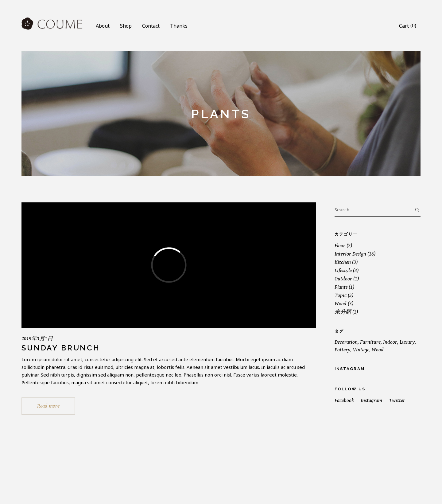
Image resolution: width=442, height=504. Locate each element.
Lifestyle (343, 270)
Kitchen (343, 262)
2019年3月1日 (37, 339)
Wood (341, 304)
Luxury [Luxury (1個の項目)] (407, 342)
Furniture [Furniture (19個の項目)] (370, 342)
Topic (341, 295)
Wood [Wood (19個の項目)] (378, 350)
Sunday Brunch (61, 348)
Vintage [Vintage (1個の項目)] (361, 350)
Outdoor (343, 279)
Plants (341, 287)
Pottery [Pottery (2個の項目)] (342, 350)
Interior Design (350, 254)
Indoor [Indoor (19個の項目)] (390, 342)
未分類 (343, 312)
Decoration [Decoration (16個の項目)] (346, 342)
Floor (340, 246)
